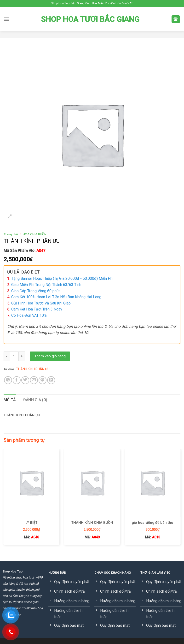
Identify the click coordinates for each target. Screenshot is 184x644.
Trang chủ (11, 234)
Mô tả (10, 400)
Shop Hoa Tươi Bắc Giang (90, 19)
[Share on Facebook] (17, 380)
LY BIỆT (31, 523)
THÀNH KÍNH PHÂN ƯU (33, 369)
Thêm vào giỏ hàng (50, 356)
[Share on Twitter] (25, 380)
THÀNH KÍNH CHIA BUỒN (92, 523)
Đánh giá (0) (35, 400)
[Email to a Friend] (34, 380)
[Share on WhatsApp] (8, 380)
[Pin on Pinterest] (43, 380)
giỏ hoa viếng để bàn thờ (152, 523)
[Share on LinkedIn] (51, 380)
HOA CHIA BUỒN (35, 234)
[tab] (10, 400)
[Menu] (6, 19)
